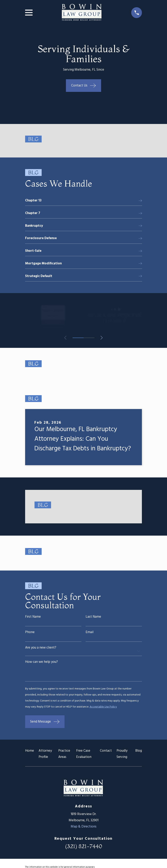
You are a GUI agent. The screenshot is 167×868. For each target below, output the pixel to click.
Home (30, 753)
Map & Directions (84, 829)
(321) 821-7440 (84, 849)
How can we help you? (41, 664)
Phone (30, 634)
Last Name (93, 618)
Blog (139, 753)
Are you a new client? (41, 649)
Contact (106, 753)
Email (90, 634)
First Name (33, 618)
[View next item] (102, 339)
